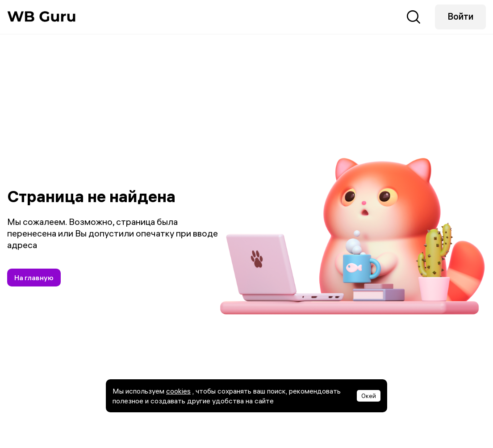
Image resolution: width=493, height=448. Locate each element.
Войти (460, 16)
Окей (369, 396)
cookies (178, 391)
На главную (34, 278)
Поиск (414, 17)
